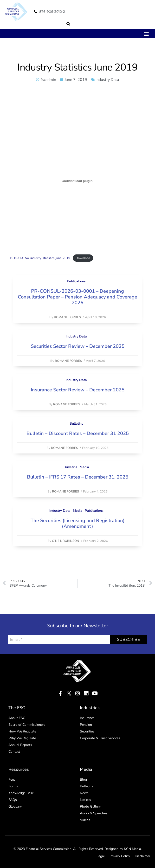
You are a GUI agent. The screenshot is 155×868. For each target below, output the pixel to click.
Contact (14, 752)
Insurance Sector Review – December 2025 (78, 390)
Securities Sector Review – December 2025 (78, 346)
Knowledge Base (21, 793)
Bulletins (76, 424)
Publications (76, 281)
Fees (12, 780)
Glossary (15, 806)
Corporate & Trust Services (100, 738)
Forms (13, 786)
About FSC (17, 718)
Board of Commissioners (27, 725)
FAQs (13, 800)
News (84, 793)
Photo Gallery (90, 806)
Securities (87, 731)
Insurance (87, 718)
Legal (101, 856)
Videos (85, 820)
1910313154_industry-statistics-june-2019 (40, 258)
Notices (85, 800)
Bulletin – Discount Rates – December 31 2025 (78, 433)
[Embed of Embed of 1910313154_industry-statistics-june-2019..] (77, 181)
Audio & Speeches (94, 813)
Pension (86, 725)
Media (84, 467)
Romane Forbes (67, 317)
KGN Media (132, 849)
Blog (83, 780)
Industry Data (107, 80)
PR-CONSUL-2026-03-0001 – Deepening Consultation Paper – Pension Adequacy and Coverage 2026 (77, 297)
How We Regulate (22, 731)
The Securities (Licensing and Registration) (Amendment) (78, 523)
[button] (68, 24)
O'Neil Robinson (66, 541)
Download (83, 258)
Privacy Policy (120, 856)
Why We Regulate (22, 738)
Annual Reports (20, 745)
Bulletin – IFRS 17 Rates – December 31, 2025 (78, 477)
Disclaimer (142, 856)
